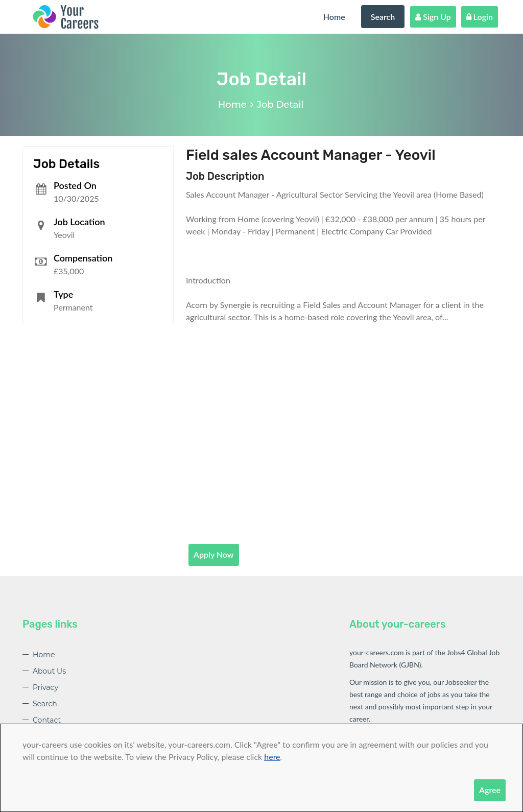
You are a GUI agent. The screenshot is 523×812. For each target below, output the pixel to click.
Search (383, 17)
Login (480, 17)
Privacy (45, 687)
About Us (49, 671)
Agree (490, 790)
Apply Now (214, 554)
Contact (47, 720)
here (272, 757)
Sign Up (433, 17)
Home (334, 17)
